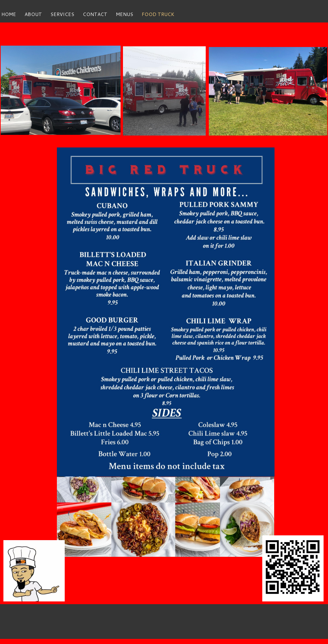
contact (95, 14)
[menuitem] (13, 14)
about (33, 14)
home (9, 14)
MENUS (124, 14)
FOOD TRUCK (158, 14)
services (62, 14)
